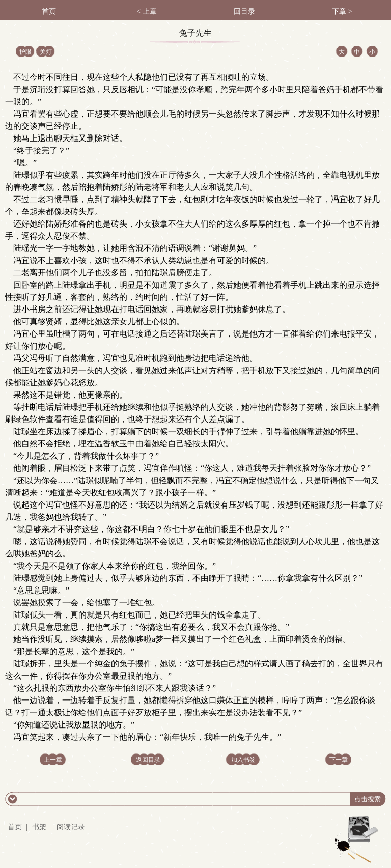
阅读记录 (71, 827)
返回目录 (148, 760)
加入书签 (243, 760)
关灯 (46, 52)
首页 (49, 11)
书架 (39, 827)
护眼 (25, 52)
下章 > (342, 11)
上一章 (53, 760)
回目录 (244, 11)
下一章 (339, 760)
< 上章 (146, 11)
